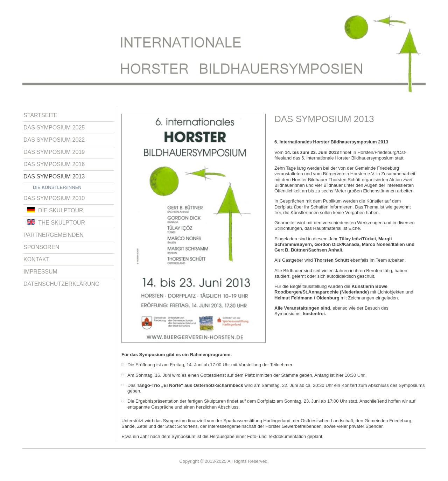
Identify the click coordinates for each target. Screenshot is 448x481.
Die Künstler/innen (57, 187)
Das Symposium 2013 (54, 176)
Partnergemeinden (54, 235)
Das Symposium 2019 (54, 152)
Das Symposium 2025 (54, 128)
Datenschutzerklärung (62, 284)
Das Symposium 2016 (54, 164)
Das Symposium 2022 (54, 140)
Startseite (40, 115)
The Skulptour (56, 222)
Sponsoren (41, 247)
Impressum (40, 272)
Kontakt (36, 259)
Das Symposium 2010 (54, 198)
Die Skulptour (55, 210)
